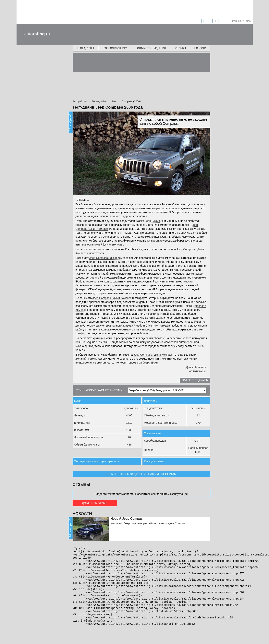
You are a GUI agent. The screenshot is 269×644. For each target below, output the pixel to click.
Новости (200, 48)
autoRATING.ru (197, 371)
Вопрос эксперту (115, 48)
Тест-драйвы (86, 48)
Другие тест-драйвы (195, 380)
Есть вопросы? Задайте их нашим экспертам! (141, 474)
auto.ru (37, 34)
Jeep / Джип (152, 221)
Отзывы (181, 48)
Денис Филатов (196, 367)
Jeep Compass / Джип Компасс (109, 258)
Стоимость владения (151, 48)
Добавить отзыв (95, 503)
